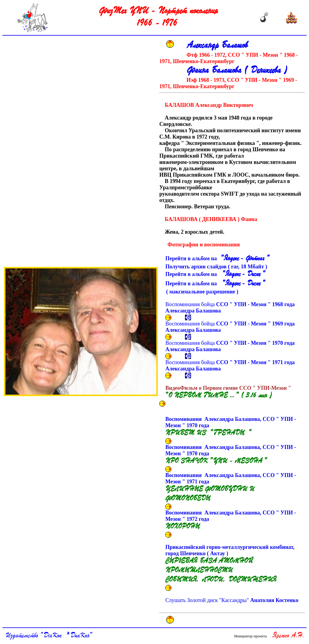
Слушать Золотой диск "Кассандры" (232, 600)
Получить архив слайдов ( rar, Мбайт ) (218, 267)
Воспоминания (231, 427)
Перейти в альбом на (217, 259)
